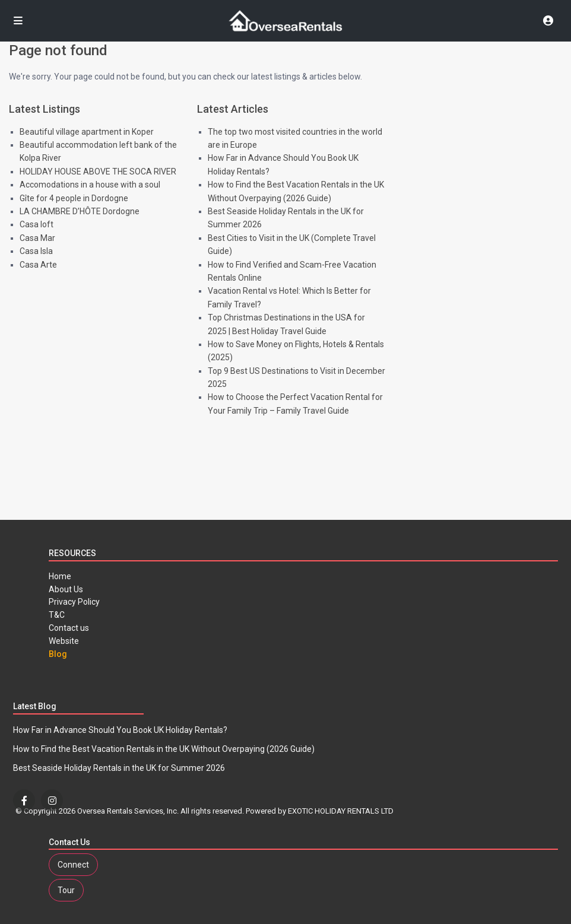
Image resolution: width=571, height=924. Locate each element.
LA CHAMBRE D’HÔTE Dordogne (80, 211)
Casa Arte (38, 265)
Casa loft (37, 224)
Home (60, 576)
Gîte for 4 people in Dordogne (74, 198)
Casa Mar (37, 238)
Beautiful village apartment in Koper (87, 132)
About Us (66, 589)
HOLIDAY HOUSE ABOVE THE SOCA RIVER (98, 172)
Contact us (69, 628)
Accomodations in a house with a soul (90, 185)
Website (64, 641)
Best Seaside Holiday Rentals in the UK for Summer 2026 (119, 768)
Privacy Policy (74, 602)
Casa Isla (36, 251)
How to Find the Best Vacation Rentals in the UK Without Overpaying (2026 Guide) (164, 749)
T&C (57, 615)
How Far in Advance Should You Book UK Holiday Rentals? (120, 730)
